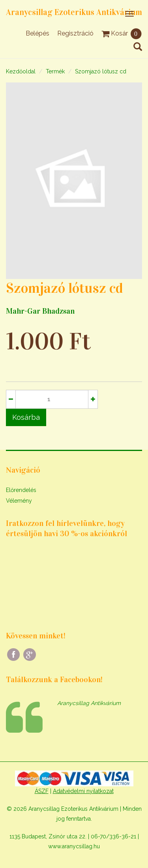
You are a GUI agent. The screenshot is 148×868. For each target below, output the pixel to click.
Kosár (122, 33)
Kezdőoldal (21, 71)
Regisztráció (75, 33)
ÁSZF (42, 791)
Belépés (37, 33)
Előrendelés (21, 490)
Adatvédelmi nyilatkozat (83, 791)
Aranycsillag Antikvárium (89, 703)
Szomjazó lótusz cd (101, 71)
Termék (55, 71)
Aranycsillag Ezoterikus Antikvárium (74, 12)
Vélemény (19, 501)
